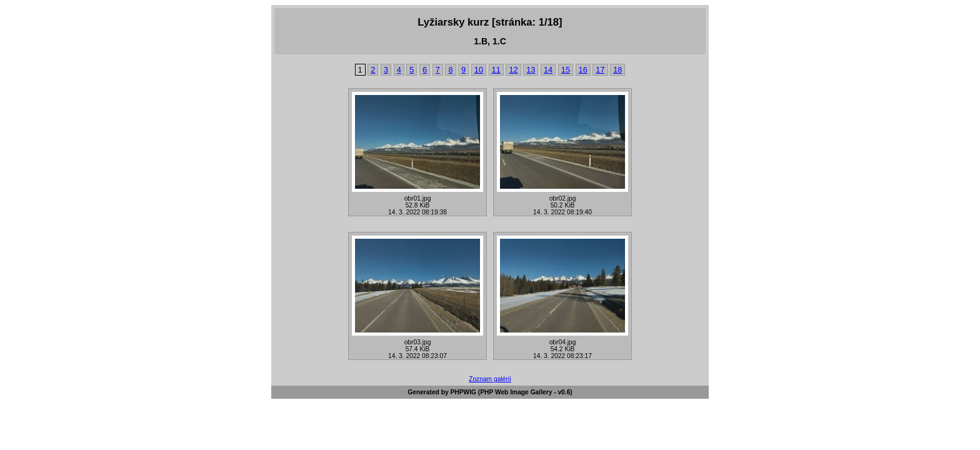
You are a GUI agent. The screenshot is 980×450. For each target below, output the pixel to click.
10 (479, 70)
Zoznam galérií (490, 379)
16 (583, 70)
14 (548, 70)
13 (531, 70)
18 (617, 70)
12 (513, 70)
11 (496, 70)
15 (566, 70)
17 (600, 70)
